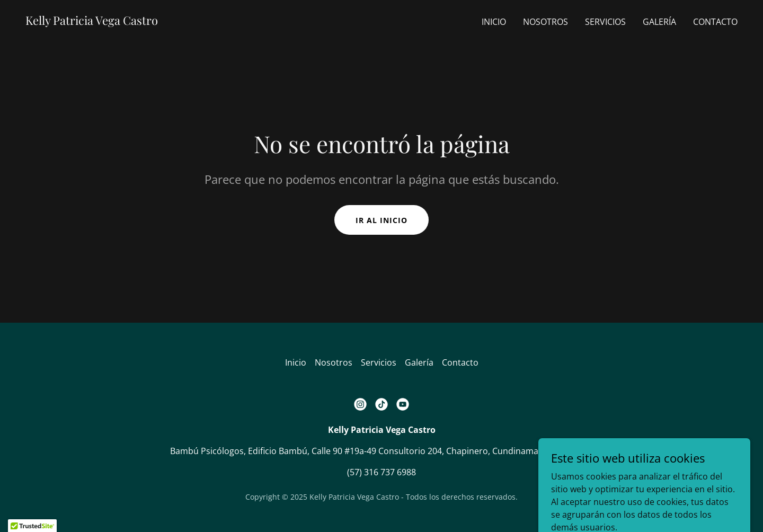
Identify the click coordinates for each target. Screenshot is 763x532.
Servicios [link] (605, 22)
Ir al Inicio (381, 220)
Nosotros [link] (545, 22)
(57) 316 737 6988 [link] (381, 472)
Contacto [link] (715, 22)
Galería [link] (659, 22)
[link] (92, 22)
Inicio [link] (494, 22)
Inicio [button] (296, 362)
